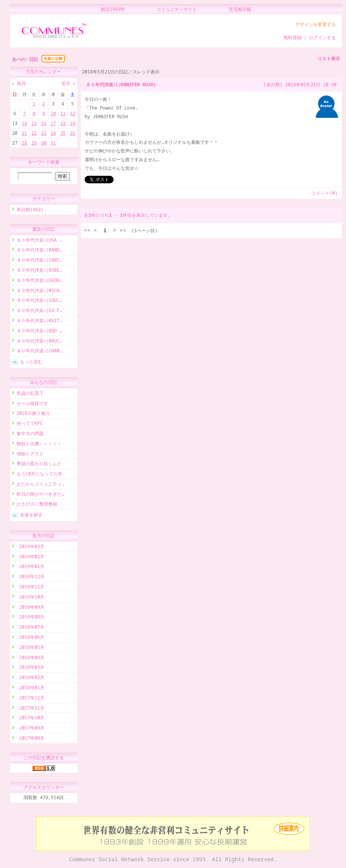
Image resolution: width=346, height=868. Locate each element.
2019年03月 (30, 547)
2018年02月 (30, 678)
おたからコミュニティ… (40, 485)
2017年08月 (30, 739)
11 (63, 113)
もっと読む (31, 363)
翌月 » (68, 83)
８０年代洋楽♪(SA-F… (39, 311)
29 (34, 143)
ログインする (322, 37)
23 (44, 133)
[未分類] (273, 85)
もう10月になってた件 (39, 475)
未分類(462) (30, 211)
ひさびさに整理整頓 (37, 505)
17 (53, 123)
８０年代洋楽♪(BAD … (39, 332)
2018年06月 (30, 638)
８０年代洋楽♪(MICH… (39, 292)
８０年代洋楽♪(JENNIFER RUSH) (121, 85)
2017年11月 (30, 709)
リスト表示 (329, 59)
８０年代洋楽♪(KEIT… (39, 322)
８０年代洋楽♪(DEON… (39, 281)
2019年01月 (30, 567)
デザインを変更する (316, 24)
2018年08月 (30, 618)
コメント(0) (325, 193)
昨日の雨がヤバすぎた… (40, 495)
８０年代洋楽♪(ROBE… (39, 271)
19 (72, 123)
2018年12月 (30, 578)
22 (34, 133)
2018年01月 (30, 689)
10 (53, 113)
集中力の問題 (30, 435)
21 (24, 133)
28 (24, 143)
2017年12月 (30, 699)
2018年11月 (30, 588)
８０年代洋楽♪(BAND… (39, 251)
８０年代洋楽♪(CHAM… (39, 352)
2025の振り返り (33, 414)
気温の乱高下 (30, 394)
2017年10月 (30, 719)
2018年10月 (30, 598)
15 (34, 123)
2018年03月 (30, 668)
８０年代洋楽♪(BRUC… (39, 342)
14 (24, 123)
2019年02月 (30, 558)
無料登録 (293, 37)
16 (44, 123)
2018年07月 (30, 628)
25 (63, 133)
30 (44, 143)
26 (72, 133)
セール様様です (32, 404)
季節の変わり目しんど (39, 465)
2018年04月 (30, 659)
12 (72, 113)
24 (53, 133)
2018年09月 (30, 608)
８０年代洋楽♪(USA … (39, 241)
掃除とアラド (30, 455)
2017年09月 (30, 729)
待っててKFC (30, 424)
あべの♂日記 (25, 59)
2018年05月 (30, 648)
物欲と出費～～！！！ (39, 445)
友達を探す (31, 516)
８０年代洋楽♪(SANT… (39, 261)
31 (53, 143)
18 (63, 123)
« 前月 (19, 83)
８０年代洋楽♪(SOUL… (39, 301)
